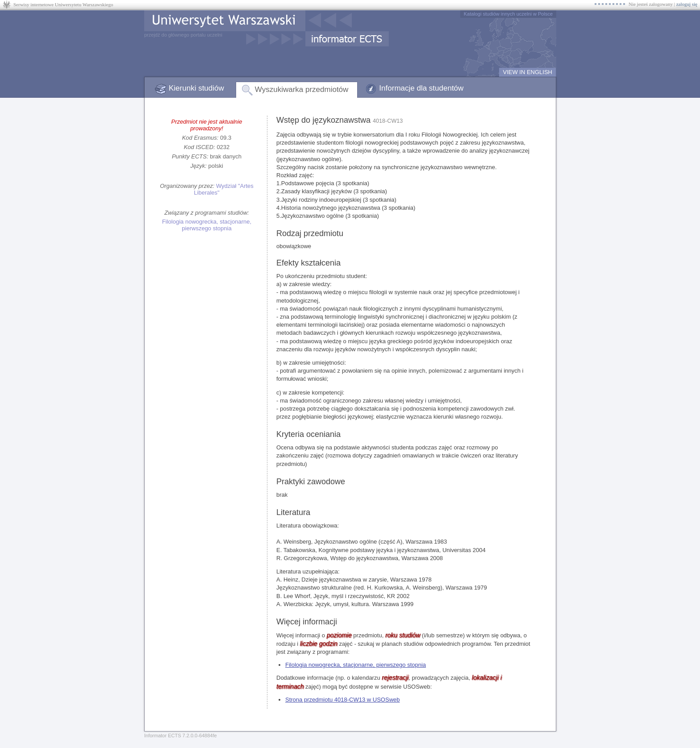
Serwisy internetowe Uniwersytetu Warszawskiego (63, 4)
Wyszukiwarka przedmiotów (302, 89)
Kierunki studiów (196, 88)
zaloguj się (687, 4)
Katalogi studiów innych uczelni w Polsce (508, 14)
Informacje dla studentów (421, 88)
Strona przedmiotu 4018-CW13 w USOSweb (343, 700)
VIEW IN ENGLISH (527, 72)
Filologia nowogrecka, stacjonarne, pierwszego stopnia (207, 225)
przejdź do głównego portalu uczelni (183, 35)
